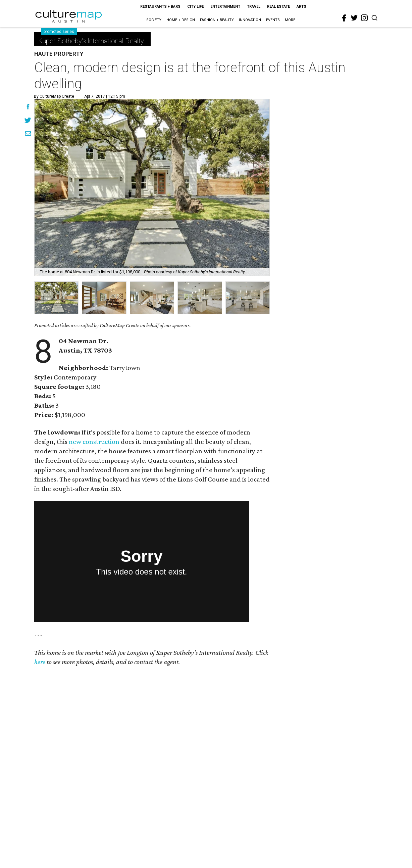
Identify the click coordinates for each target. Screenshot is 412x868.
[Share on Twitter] (28, 121)
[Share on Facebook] (28, 107)
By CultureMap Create (54, 96)
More (290, 20)
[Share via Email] (28, 134)
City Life (195, 7)
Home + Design (181, 20)
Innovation (250, 20)
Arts (301, 7)
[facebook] (344, 18)
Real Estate (278, 7)
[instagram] (364, 18)
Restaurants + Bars (160, 7)
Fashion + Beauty (217, 20)
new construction (94, 442)
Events (273, 20)
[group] (56, 298)
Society (154, 20)
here (40, 662)
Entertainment (225, 7)
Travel (254, 7)
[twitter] (354, 18)
